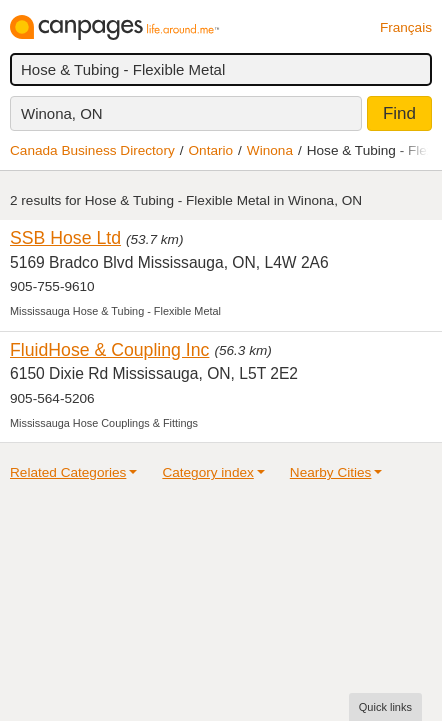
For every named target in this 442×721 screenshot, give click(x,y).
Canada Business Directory (92, 150)
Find (399, 113)
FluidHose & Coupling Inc (109, 350)
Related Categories (68, 472)
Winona (270, 150)
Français (406, 27)
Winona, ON (62, 113)
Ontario (211, 150)
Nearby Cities (331, 472)
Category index (207, 472)
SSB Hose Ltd (65, 238)
